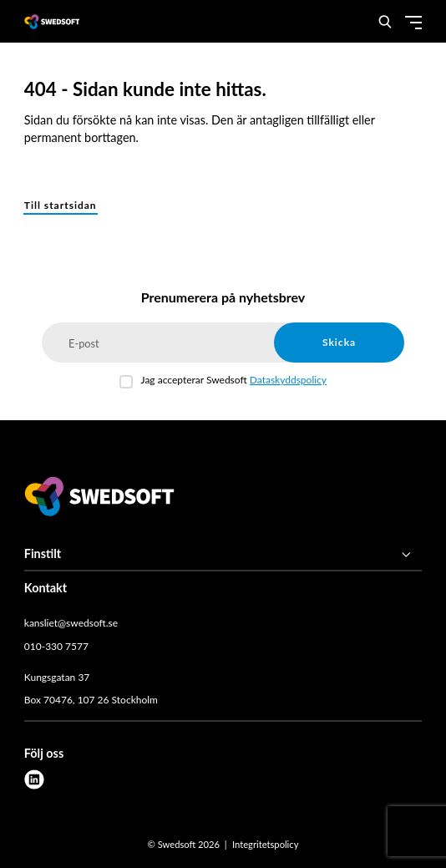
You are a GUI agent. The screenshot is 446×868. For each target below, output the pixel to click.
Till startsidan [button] (61, 205)
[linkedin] (34, 779)
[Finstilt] (223, 555)
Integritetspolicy (265, 844)
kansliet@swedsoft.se (71, 623)
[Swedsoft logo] (99, 499)
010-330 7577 (56, 646)
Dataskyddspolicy (288, 380)
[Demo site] (52, 21)
